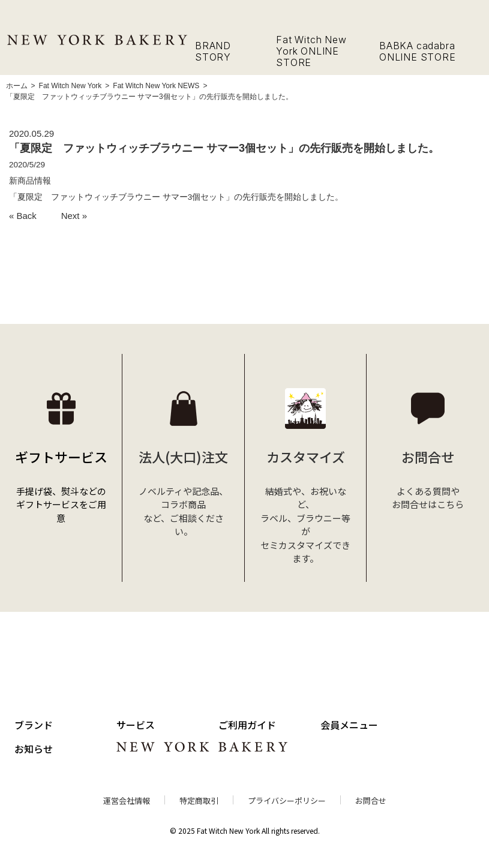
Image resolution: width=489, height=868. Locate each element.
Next (70, 216)
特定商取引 (199, 801)
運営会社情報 (127, 801)
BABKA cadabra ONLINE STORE (418, 51)
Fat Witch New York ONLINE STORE (311, 51)
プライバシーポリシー (287, 801)
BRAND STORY (213, 51)
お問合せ (371, 801)
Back (27, 216)
